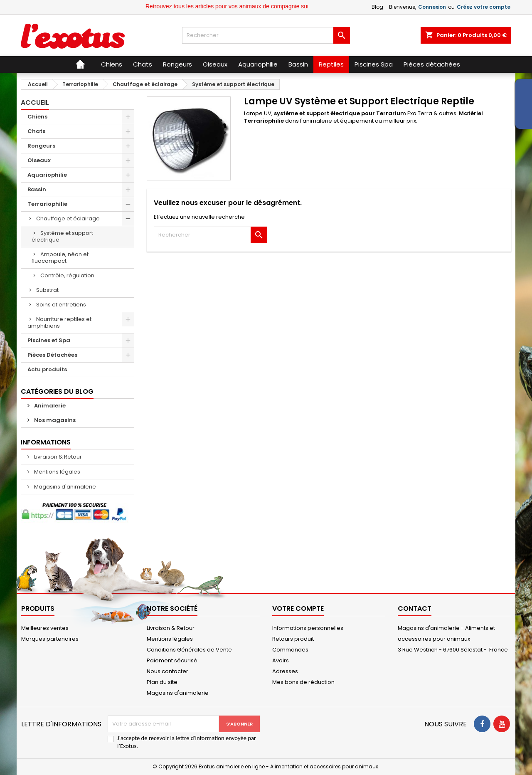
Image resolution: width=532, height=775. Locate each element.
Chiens (37, 117)
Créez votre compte (484, 7)
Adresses (285, 671)
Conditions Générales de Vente (189, 650)
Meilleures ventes (45, 628)
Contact (415, 608)
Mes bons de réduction (303, 682)
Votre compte (298, 608)
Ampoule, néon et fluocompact (60, 258)
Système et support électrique (62, 236)
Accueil (35, 102)
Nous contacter (167, 671)
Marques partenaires (50, 639)
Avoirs (281, 660)
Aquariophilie (47, 175)
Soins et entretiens (61, 305)
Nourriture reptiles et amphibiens (59, 322)
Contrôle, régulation (67, 275)
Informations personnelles (308, 628)
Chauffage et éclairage (68, 218)
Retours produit (293, 639)
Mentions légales (57, 472)
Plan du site (162, 682)
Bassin (37, 189)
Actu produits (47, 369)
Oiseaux (39, 160)
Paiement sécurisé (172, 660)
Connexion (432, 7)
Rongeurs (41, 146)
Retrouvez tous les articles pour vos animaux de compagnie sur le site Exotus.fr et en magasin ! (279, 6)
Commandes (290, 650)
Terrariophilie (47, 204)
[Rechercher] (266, 35)
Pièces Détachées (52, 355)
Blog (377, 7)
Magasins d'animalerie (64, 487)
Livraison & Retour (57, 457)
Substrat (47, 290)
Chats (36, 131)
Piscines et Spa (49, 340)
